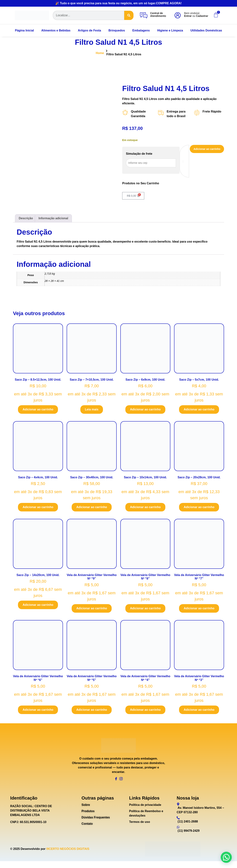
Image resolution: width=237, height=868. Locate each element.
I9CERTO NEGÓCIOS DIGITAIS (68, 856)
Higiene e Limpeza (170, 30)
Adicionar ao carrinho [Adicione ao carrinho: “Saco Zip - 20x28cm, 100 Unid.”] (199, 509)
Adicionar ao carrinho (205, 150)
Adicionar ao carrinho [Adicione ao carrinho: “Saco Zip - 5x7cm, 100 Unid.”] (199, 411)
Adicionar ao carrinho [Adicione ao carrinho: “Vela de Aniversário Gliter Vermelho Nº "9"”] (92, 610)
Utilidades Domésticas (206, 30)
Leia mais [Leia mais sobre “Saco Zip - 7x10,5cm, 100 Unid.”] (92, 411)
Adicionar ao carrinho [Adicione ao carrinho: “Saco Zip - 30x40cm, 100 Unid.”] (92, 509)
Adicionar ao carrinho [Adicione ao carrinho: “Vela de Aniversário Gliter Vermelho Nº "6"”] (38, 711)
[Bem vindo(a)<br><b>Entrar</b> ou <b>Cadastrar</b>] (178, 15)
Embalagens (141, 30)
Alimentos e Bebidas (56, 30)
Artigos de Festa (89, 30)
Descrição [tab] (26, 220)
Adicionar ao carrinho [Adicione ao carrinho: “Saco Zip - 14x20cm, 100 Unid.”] (38, 606)
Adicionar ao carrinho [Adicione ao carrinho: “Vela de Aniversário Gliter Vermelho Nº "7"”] (199, 610)
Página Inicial (24, 30)
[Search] (129, 15)
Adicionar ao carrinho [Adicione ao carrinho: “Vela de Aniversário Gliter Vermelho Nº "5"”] (92, 711)
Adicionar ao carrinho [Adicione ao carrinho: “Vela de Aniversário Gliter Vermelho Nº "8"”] (145, 610)
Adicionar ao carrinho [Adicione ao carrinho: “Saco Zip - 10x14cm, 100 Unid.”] (145, 509)
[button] (226, 857)
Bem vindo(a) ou (196, 15)
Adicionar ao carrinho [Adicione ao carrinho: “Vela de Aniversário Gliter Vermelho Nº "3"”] (199, 711)
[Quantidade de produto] (180, 162)
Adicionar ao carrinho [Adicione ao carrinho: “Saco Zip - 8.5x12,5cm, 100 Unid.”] (38, 411)
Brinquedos (117, 30)
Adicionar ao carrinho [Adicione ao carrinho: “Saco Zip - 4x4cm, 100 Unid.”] (38, 509)
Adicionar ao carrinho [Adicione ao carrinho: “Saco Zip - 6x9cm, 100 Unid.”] (145, 411)
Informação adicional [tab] (53, 220)
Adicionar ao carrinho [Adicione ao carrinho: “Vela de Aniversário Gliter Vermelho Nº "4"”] (145, 711)
